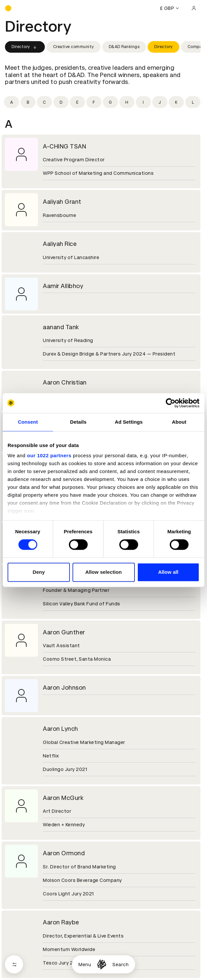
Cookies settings (33, 943)
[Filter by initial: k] (176, 102)
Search (120, 965)
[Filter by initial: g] (110, 102)
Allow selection (104, 572)
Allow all (168, 572)
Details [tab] (78, 422)
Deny (39, 572)
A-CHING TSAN (64, 146)
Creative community (74, 47)
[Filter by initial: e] (77, 102)
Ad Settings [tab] (129, 422)
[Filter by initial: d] (61, 102)
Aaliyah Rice (60, 244)
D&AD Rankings (124, 47)
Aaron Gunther (64, 632)
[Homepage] (102, 964)
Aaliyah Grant (62, 202)
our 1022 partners (49, 455)
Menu (85, 965)
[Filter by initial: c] (44, 102)
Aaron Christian (65, 382)
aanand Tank (61, 327)
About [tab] (179, 422)
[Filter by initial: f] (94, 102)
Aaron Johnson (64, 688)
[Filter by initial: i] (143, 102)
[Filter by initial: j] (160, 102)
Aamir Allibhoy (63, 286)
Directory (25, 47)
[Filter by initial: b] (28, 102)
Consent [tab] (28, 422)
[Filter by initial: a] (12, 102)
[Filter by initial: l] (193, 102)
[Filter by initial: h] (127, 102)
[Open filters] (14, 964)
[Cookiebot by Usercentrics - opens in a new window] (171, 403)
